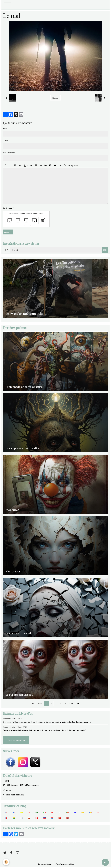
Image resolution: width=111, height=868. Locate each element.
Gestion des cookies (65, 864)
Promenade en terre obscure (24, 387)
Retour (55, 98)
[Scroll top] (105, 862)
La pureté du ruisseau (19, 695)
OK (105, 250)
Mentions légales (45, 864)
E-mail (6, 141)
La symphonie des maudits (22, 448)
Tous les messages (16, 740)
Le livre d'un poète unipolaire (26, 314)
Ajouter (8, 232)
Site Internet (9, 153)
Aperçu (73, 165)
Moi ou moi (13, 510)
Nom (5, 129)
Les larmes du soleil (18, 633)
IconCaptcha (26, 226)
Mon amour (13, 571)
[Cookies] (6, 862)
